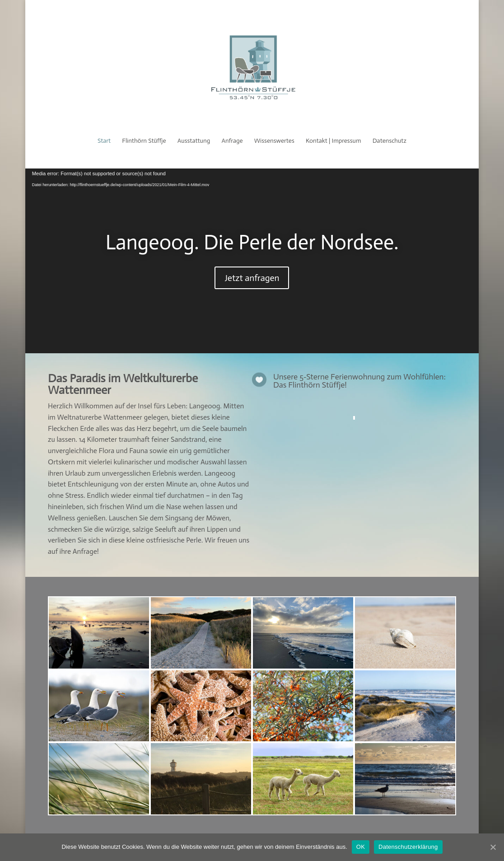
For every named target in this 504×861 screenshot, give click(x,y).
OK (361, 847)
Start (104, 141)
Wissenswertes (274, 141)
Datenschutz (390, 141)
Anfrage (232, 141)
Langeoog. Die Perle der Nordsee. (252, 242)
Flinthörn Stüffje (144, 141)
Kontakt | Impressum (334, 141)
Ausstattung (194, 141)
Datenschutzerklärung (408, 847)
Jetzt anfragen (252, 278)
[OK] (493, 847)
